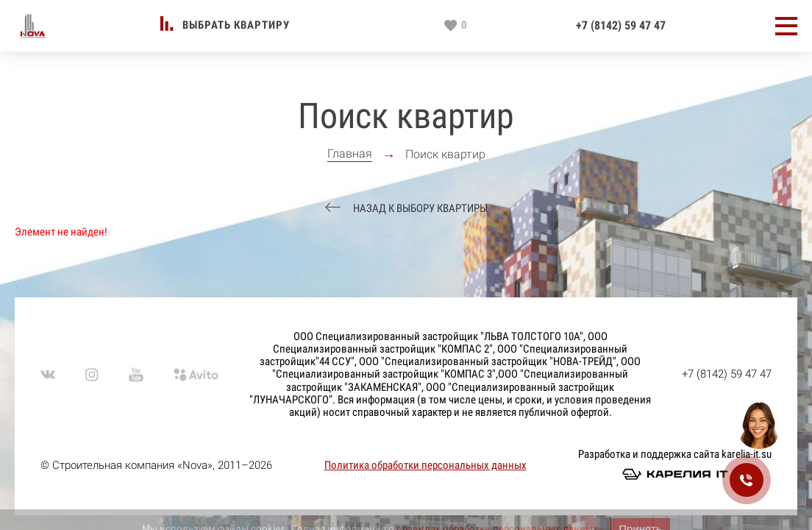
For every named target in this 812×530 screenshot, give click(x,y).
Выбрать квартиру (236, 25)
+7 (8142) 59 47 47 (621, 26)
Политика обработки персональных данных (425, 465)
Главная (350, 154)
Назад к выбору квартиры (419, 209)
